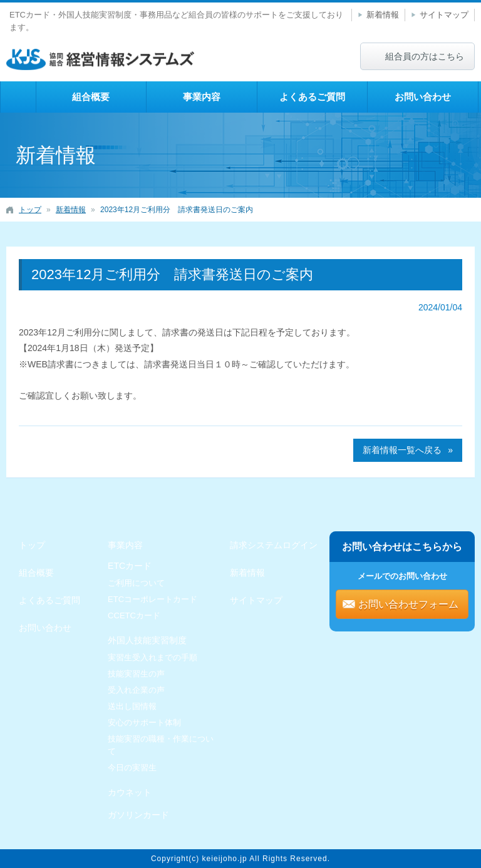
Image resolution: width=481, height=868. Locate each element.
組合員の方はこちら (425, 56)
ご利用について (136, 583)
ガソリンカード (138, 815)
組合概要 (91, 97)
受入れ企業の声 (136, 690)
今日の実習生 (132, 768)
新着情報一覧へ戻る (402, 450)
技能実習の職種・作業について (161, 745)
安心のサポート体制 (144, 722)
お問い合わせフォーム (408, 604)
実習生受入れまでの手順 (153, 657)
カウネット (130, 792)
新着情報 (383, 15)
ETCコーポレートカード (153, 599)
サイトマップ (444, 15)
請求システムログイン (274, 545)
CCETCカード (134, 615)
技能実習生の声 (136, 674)
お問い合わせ (423, 97)
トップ (18, 97)
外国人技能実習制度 (147, 640)
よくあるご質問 (312, 97)
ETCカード (130, 566)
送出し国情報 (132, 706)
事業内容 (202, 97)
